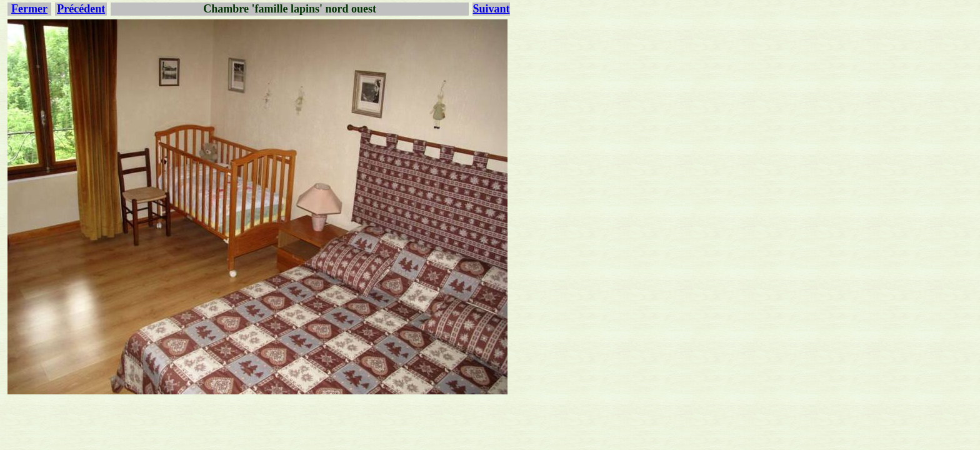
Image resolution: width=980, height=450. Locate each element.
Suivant (491, 9)
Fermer (29, 9)
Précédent (81, 9)
